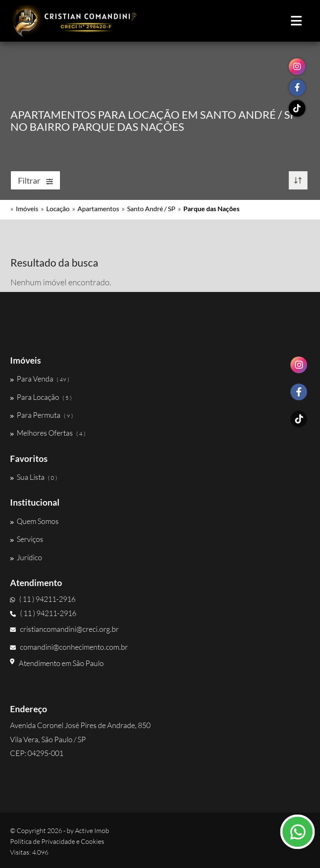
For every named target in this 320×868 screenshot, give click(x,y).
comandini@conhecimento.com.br (69, 647)
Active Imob (92, 831)
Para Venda (40, 379)
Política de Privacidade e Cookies (57, 841)
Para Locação (41, 397)
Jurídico (26, 557)
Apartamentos (98, 208)
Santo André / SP (151, 208)
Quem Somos (34, 521)
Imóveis (27, 208)
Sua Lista (34, 477)
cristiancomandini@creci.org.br (64, 629)
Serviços (27, 539)
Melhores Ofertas (48, 433)
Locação (58, 208)
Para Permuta (41, 415)
